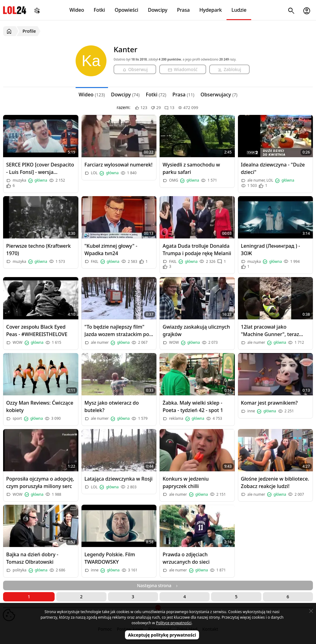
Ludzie (239, 10)
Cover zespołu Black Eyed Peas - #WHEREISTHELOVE (37, 330)
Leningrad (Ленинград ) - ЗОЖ (271, 250)
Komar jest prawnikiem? (269, 403)
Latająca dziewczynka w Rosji (119, 479)
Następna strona (158, 585)
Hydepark (211, 10)
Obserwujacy (219, 95)
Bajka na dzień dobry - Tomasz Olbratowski (32, 558)
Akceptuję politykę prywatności (162, 635)
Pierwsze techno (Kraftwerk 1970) (38, 250)
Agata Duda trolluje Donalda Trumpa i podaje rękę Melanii (197, 250)
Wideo (77, 10)
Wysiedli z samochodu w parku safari (191, 168)
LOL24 (15, 10)
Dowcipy (158, 10)
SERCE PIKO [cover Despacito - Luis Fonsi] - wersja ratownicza (40, 168)
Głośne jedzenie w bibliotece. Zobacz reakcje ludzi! (275, 482)
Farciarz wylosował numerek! (119, 165)
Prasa (183, 10)
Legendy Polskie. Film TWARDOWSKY (110, 558)
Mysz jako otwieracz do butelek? (112, 406)
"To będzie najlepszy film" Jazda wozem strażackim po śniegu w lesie (117, 331)
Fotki (100, 10)
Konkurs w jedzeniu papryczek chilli (186, 482)
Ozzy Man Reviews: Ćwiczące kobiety (40, 406)
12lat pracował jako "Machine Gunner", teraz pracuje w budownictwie (270, 331)
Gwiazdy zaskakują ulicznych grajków (196, 330)
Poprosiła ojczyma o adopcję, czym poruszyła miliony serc (40, 482)
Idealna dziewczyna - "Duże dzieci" (273, 168)
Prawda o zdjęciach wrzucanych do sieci (186, 558)
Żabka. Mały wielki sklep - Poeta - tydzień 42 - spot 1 (193, 406)
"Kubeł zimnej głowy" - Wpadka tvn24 (111, 250)
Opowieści (127, 10)
